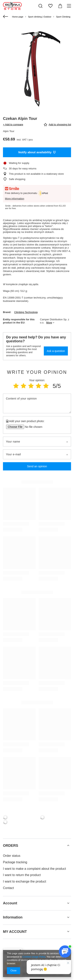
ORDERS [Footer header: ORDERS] (11, 846)
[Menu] (70, 6)
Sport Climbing (63, 17)
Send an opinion (37, 466)
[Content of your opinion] (37, 403)
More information (15, 199)
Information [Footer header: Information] (13, 917)
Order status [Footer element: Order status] (12, 856)
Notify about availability (37, 152)
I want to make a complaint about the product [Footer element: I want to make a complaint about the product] (34, 869)
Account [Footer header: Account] (10, 903)
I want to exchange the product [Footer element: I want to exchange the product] (25, 881)
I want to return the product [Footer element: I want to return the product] (22, 875)
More (49, 323)
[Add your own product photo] (32, 427)
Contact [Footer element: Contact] (8, 888)
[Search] (40, 6)
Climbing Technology (26, 312)
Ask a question (56, 351)
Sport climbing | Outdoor (40, 17)
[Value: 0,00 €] (60, 6)
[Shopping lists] (50, 6)
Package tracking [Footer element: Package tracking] (15, 862)
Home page (18, 17)
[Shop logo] (12, 6)
